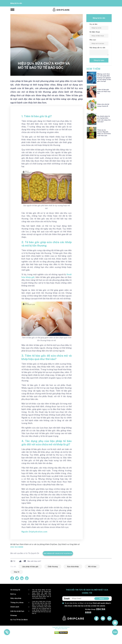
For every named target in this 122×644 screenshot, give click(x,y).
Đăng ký (102, 599)
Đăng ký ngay (99, 60)
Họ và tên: (93, 24)
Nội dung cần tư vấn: (97, 48)
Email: (67, 599)
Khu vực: (93, 40)
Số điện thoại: (95, 32)
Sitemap (14, 615)
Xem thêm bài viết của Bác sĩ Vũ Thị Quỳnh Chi (58, 553)
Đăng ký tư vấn (16, 3)
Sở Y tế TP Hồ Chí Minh (19, 620)
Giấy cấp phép (16, 598)
